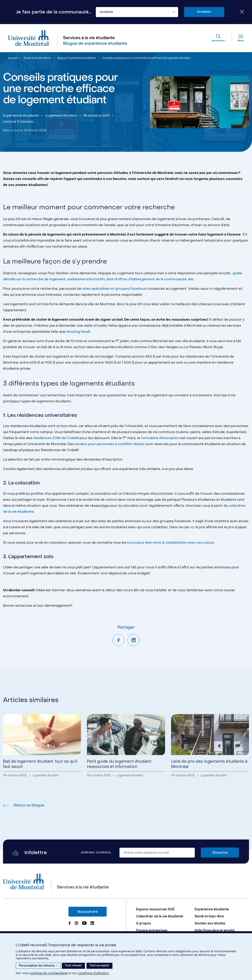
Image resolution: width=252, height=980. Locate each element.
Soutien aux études (210, 923)
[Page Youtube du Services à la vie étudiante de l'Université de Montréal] (84, 924)
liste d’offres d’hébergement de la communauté (147, 294)
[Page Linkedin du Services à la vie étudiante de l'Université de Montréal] (92, 924)
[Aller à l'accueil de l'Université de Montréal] (29, 38)
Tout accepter (99, 965)
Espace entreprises (152, 930)
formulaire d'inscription (160, 453)
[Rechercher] (218, 38)
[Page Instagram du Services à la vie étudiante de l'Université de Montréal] (76, 924)
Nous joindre (88, 912)
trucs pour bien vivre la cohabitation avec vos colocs (171, 557)
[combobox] (137, 12)
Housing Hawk (78, 346)
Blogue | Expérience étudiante (76, 58)
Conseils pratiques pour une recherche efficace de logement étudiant (146, 58)
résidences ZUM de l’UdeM (56, 453)
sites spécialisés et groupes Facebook (115, 304)
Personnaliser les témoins (38, 966)
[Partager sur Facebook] (118, 655)
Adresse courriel (96, 853)
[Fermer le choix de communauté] (239, 12)
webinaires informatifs (86, 294)
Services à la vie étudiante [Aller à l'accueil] (89, 38)
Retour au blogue (24, 820)
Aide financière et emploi (215, 930)
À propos (144, 923)
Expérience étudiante (37, 58)
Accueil (13, 58)
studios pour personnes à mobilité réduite (110, 459)
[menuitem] (163, 909)
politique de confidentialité (49, 973)
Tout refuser (73, 965)
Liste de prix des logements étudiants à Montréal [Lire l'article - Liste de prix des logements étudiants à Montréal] (209, 779)
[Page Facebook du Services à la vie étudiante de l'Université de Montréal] (70, 924)
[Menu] (238, 38)
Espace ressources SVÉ (155, 909)
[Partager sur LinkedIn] (134, 655)
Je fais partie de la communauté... (54, 12)
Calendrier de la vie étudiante (160, 916)
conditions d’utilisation (93, 973)
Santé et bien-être (209, 916)
